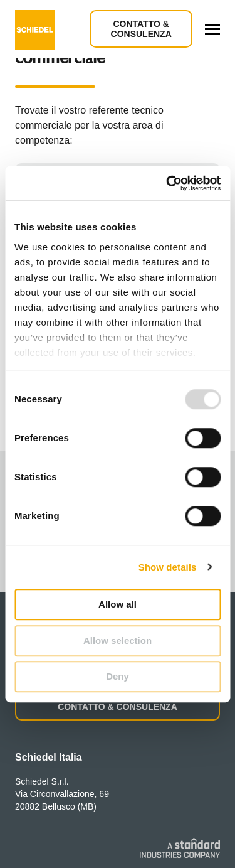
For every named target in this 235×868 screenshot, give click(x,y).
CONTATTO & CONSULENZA (118, 707)
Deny (118, 676)
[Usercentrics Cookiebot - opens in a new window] (167, 183)
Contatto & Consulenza (141, 29)
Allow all (118, 604)
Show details (168, 567)
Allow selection (118, 640)
